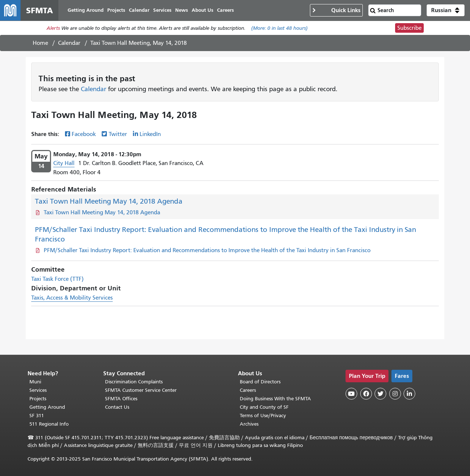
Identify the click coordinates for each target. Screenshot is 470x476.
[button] (446, 10)
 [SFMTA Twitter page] (380, 394)
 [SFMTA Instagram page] (395, 394)
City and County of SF (264, 407)
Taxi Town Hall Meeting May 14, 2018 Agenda (109, 201)
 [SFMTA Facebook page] (366, 394)
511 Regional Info (49, 424)
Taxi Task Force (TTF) (57, 279)
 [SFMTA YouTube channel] (351, 394)
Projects (38, 399)
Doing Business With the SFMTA (275, 399)
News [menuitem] (182, 10)
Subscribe (409, 28)
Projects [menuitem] (116, 10)
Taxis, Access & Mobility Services (72, 298)
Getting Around (47, 407)
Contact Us (117, 407)
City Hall (64, 163)
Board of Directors (260, 382)
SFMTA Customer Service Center (141, 390)
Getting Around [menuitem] (86, 10)
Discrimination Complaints (134, 382)
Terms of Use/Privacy (263, 416)
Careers (248, 390)
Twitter (118, 134)
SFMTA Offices (121, 399)
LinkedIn (150, 134)
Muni (35, 382)
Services (38, 390)
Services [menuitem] (162, 10)
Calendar (69, 43)
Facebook (84, 134)
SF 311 (37, 416)
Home (40, 43)
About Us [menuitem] (203, 10)
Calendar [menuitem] (139, 10)
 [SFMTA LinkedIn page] (409, 394)
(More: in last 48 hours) (279, 28)
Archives (249, 424)
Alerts (53, 28)
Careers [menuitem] (225, 10)
